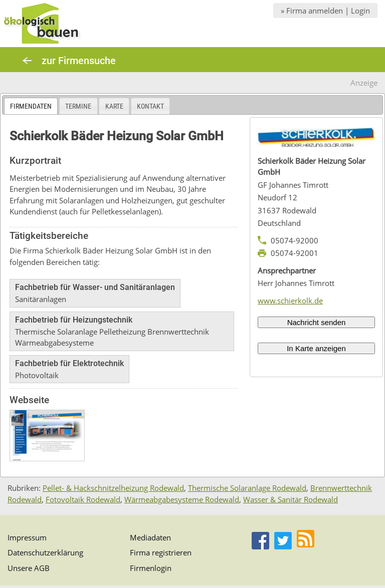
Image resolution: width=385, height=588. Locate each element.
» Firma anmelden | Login (325, 11)
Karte (114, 106)
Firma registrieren (161, 552)
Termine (78, 106)
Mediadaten (150, 537)
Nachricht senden (317, 322)
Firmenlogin (151, 568)
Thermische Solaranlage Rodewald (247, 488)
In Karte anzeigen (316, 348)
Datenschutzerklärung (45, 552)
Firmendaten (31, 106)
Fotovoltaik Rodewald (83, 499)
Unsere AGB (29, 568)
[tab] (31, 106)
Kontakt (150, 106)
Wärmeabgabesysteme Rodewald (182, 499)
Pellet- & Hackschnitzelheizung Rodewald (113, 488)
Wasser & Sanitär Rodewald (291, 499)
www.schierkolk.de (290, 301)
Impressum (27, 537)
